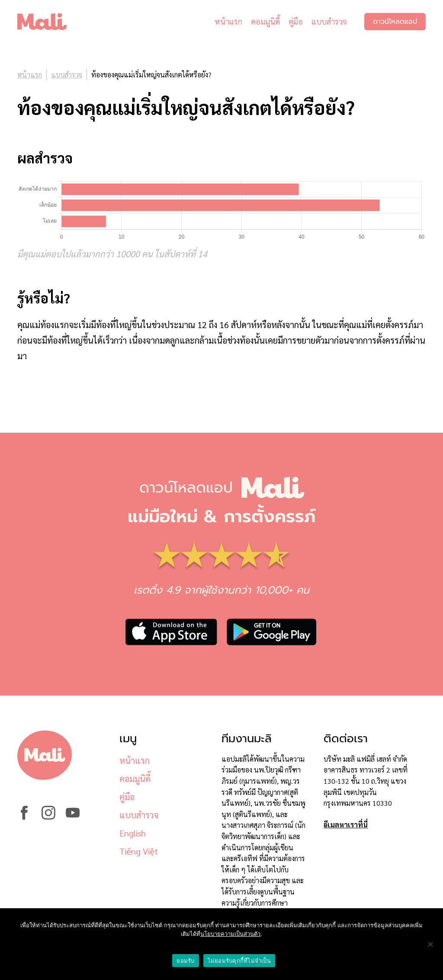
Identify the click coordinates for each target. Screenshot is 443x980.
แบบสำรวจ (329, 21)
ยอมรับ (185, 961)
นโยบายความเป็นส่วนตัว (230, 934)
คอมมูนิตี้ (265, 21)
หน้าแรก (228, 21)
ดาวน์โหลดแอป (395, 22)
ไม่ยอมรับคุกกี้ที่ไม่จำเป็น (239, 961)
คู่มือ (296, 21)
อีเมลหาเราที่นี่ (346, 825)
